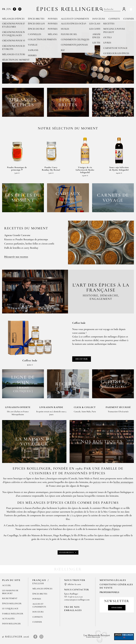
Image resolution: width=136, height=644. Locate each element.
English (38, 583)
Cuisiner (129, 19)
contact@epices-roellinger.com (77, 600)
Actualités (8, 619)
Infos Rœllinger (11, 624)
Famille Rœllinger (13, 614)
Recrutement (10, 598)
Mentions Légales (113, 580)
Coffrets (114, 19)
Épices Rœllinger (68, 9)
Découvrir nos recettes (16, 257)
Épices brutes (36, 19)
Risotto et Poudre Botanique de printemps (26, 239)
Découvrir (82, 359)
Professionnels (109, 592)
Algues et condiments (75, 19)
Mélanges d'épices (13, 19)
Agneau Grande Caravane (17, 235)
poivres (97, 482)
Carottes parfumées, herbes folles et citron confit (29, 244)
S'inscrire (117, 608)
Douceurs (99, 19)
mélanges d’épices (111, 529)
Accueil (7, 585)
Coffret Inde (30, 361)
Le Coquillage (10, 608)
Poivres (53, 19)
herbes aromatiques (123, 482)
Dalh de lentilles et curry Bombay (21, 248)
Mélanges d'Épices (42, 589)
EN (9, 9)
